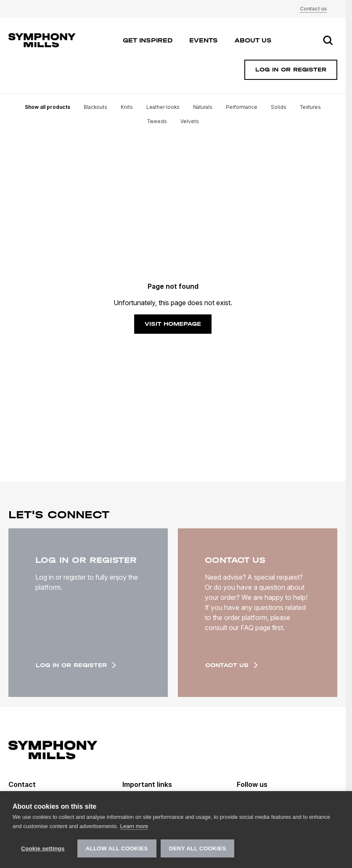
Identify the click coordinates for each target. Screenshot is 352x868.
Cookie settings (43, 848)
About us (253, 40)
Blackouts (95, 107)
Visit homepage (173, 324)
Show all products (48, 107)
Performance (242, 107)
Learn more (134, 826)
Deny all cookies (198, 848)
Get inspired (148, 40)
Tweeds (157, 121)
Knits (127, 107)
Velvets (190, 121)
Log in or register (76, 665)
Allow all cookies (117, 848)
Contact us (313, 9)
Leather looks (163, 107)
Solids (279, 107)
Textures (310, 107)
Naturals (203, 107)
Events (204, 40)
